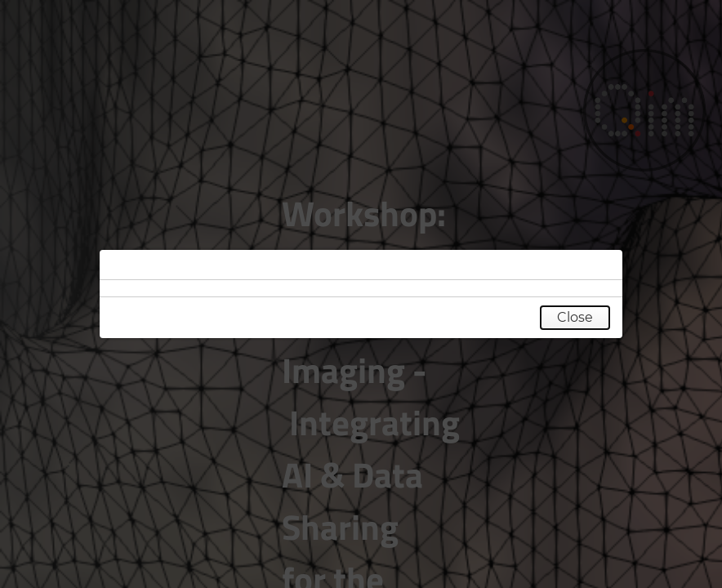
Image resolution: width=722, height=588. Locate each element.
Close (575, 317)
